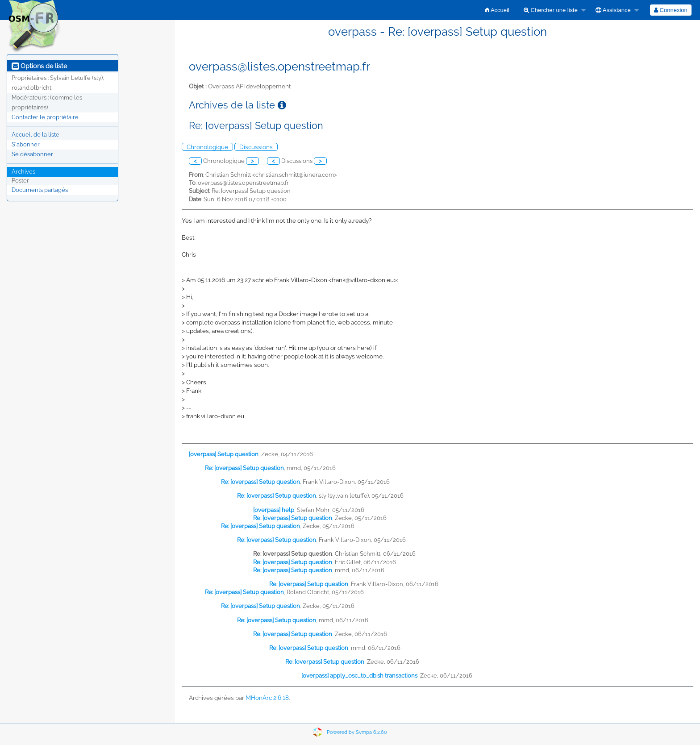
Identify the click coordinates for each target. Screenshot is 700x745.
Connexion (671, 10)
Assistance (613, 10)
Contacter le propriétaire (45, 117)
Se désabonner (32, 154)
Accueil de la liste (35, 135)
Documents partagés (40, 190)
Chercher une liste (551, 10)
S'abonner (26, 144)
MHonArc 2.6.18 (267, 698)
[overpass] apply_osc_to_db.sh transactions (359, 676)
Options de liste (39, 66)
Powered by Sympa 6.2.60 (357, 732)
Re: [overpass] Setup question (244, 468)
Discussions (256, 147)
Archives (23, 172)
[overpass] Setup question (224, 454)
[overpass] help (274, 510)
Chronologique (207, 147)
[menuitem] (497, 10)
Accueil (497, 10)
